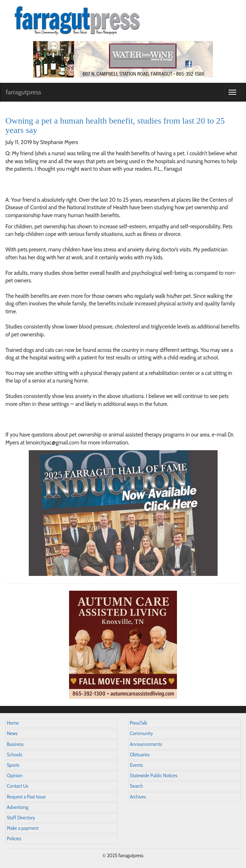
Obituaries (140, 755)
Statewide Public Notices (154, 776)
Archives (138, 797)
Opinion (15, 776)
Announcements (146, 744)
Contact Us (17, 786)
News (12, 733)
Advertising (18, 807)
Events (136, 765)
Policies (14, 839)
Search (136, 786)
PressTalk (138, 723)
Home (13, 723)
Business (15, 744)
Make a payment (23, 828)
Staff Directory (21, 818)
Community (141, 733)
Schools (14, 755)
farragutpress (23, 92)
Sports (13, 765)
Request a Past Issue (26, 797)
